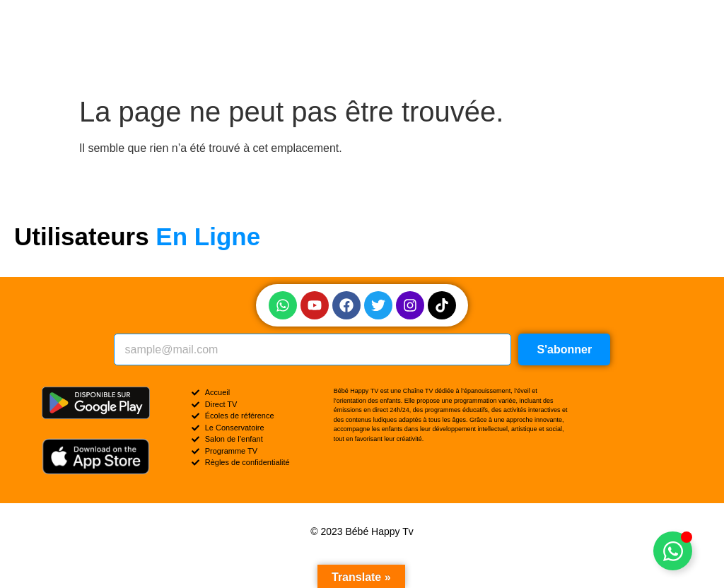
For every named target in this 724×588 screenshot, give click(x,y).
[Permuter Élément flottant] (673, 551)
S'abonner (565, 349)
